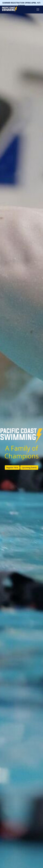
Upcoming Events (29, 468)
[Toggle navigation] (38, 10)
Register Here (12, 468)
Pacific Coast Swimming (3, 7)
